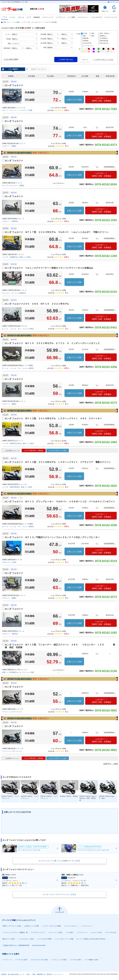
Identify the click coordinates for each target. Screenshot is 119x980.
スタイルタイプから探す (39, 960)
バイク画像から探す (91, 960)
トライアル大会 (110, 932)
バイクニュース (82, 932)
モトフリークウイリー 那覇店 (13, 186)
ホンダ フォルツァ (14, 85)
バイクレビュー (83, 17)
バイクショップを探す (59, 960)
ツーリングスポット (71, 926)
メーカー (12, 17)
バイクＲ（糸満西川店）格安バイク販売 (16, 257)
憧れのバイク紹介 (9, 939)
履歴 (114, 11)
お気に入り (105, 11)
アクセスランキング (38, 932)
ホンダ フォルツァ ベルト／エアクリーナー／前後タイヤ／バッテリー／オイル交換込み (49, 268)
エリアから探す (76, 960)
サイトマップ (113, 2)
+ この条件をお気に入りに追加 (103, 60)
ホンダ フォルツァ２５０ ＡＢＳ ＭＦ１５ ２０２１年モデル (37, 304)
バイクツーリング (110, 17)
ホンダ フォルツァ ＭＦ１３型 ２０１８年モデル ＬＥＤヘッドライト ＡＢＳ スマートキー (53, 418)
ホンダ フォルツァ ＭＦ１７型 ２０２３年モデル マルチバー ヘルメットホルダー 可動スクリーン (57, 232)
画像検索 (37, 17)
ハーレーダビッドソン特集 (64, 939)
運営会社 (50, 974)
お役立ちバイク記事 (32, 926)
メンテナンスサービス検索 (51, 926)
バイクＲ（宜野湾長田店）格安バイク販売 (17, 487)
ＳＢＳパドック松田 (9, 562)
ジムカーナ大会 (96, 932)
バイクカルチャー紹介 (26, 939)
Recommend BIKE (39, 945)
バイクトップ (7, 960)
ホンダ (5, 82)
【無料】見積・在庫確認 (101, 99)
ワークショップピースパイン (12, 712)
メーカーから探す (21, 960)
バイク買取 (71, 17)
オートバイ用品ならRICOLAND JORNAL (91, 939)
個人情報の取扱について (16, 974)
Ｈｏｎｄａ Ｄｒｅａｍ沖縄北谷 (14, 293)
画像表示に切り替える (39, 69)
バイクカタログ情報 (44, 939)
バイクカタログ (96, 17)
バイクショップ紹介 (55, 932)
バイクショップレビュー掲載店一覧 (15, 932)
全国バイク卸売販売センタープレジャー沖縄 (18, 672)
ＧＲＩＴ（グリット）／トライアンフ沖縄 (17, 110)
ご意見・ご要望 (30, 974)
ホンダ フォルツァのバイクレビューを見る (59, 894)
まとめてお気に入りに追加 (58, 450)
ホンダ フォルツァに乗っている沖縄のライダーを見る (59, 861)
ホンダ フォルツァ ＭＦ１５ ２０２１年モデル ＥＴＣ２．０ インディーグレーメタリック (52, 343)
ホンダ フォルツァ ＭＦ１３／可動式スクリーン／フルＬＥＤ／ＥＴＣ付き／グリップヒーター (52, 537)
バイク (5, 17)
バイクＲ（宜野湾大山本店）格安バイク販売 (18, 443)
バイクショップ (48, 17)
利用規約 (4, 974)
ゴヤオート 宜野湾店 (10, 221)
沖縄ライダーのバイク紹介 (12, 926)
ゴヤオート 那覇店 (9, 146)
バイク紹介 (69, 932)
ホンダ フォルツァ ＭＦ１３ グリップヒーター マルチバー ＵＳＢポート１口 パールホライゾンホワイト (60, 502)
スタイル (21, 17)
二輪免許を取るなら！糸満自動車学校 (16, 945)
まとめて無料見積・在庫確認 (34, 450)
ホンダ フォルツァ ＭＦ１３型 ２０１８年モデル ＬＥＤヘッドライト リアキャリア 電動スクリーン (58, 462)
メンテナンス (60, 17)
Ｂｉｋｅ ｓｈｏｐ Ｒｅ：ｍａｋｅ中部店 (18, 329)
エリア (29, 17)
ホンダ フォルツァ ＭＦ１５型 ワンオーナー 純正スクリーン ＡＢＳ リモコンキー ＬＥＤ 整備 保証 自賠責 (60, 646)
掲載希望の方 (41, 974)
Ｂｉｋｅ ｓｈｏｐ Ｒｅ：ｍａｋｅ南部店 (18, 368)
